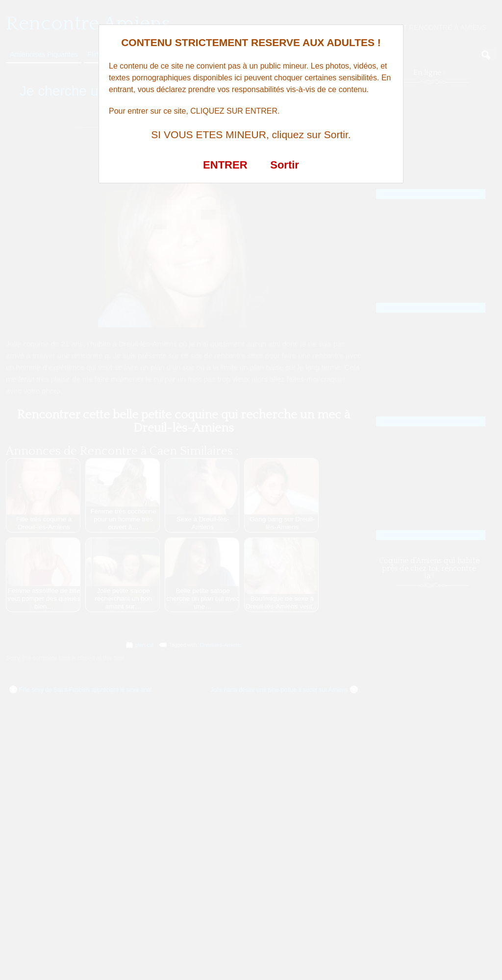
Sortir (285, 165)
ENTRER (225, 165)
